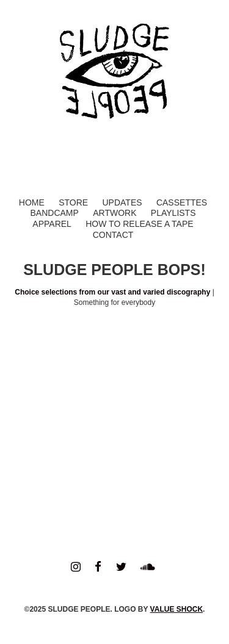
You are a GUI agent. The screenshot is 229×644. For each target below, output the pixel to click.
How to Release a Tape (139, 224)
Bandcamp (54, 213)
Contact (113, 235)
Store (73, 202)
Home (32, 202)
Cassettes (182, 202)
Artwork (114, 213)
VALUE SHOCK (176, 609)
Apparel (52, 224)
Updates (122, 202)
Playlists (173, 213)
